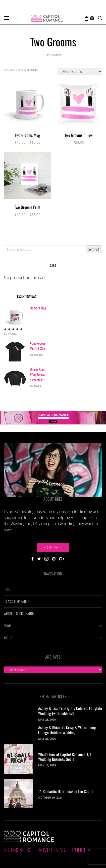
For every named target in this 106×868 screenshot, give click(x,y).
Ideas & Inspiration (17, 601)
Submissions (18, 850)
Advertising (52, 850)
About (8, 638)
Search (94, 249)
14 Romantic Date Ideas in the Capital (66, 791)
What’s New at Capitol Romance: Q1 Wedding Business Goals (65, 757)
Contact (53, 547)
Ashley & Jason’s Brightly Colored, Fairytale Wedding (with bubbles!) (70, 711)
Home (7, 589)
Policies (81, 850)
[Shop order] (80, 71)
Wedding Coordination (19, 613)
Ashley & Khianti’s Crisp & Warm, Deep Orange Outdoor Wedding (67, 730)
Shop (7, 626)
